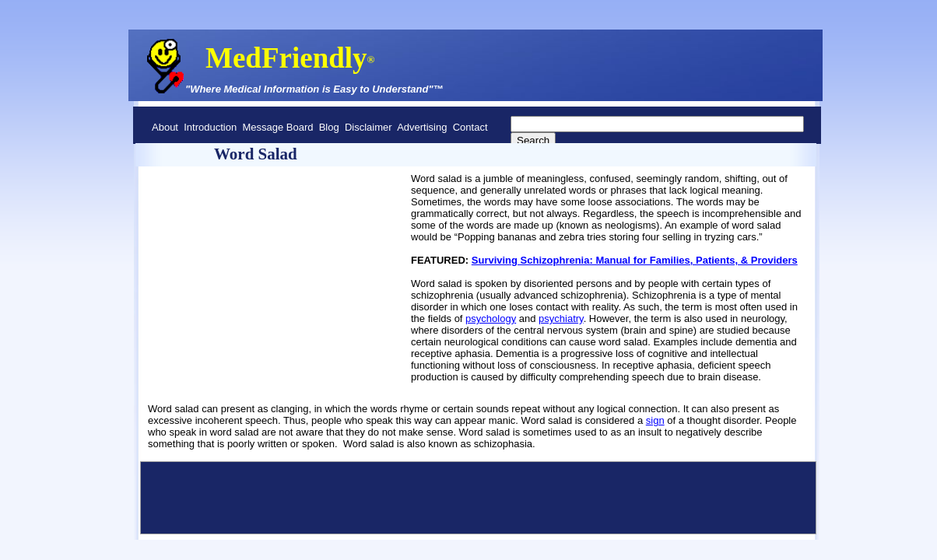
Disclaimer (368, 127)
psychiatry (561, 318)
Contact (470, 127)
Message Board (277, 127)
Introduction (210, 127)
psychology (491, 318)
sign (655, 420)
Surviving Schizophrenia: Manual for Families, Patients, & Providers (635, 260)
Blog (329, 127)
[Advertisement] (218, 234)
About (165, 127)
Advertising (422, 127)
